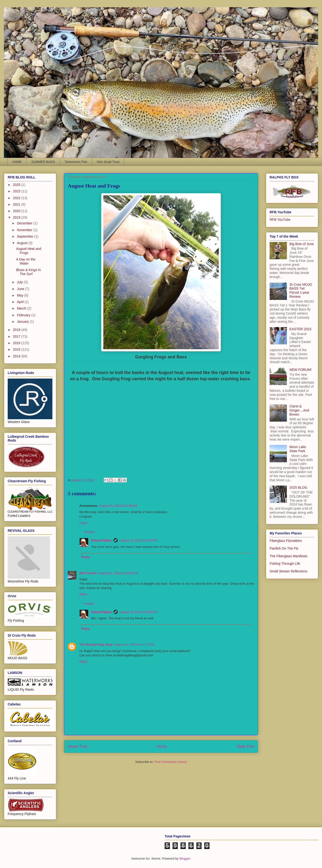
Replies (89, 532)
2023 (17, 191)
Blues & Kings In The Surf (28, 272)
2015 (17, 349)
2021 (17, 204)
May (20, 295)
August (22, 243)
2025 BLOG (298, 488)
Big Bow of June (302, 244)
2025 (17, 185)
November (25, 230)
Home (162, 746)
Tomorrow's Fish (76, 162)
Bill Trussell (88, 573)
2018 (17, 330)
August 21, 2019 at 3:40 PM (138, 540)
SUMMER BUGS (43, 162)
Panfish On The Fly (284, 548)
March (22, 308)
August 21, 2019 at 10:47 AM (118, 573)
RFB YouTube (280, 220)
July (20, 282)
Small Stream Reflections (288, 571)
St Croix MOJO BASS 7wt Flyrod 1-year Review (301, 291)
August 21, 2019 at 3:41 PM (138, 612)
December (25, 223)
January (23, 322)
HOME (17, 162)
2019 (17, 217)
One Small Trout (108, 162)
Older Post (245, 746)
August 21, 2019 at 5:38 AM (118, 506)
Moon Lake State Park (298, 449)
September (25, 236)
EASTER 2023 (300, 329)
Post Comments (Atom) (170, 762)
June (21, 289)
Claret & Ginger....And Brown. (299, 410)
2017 (17, 336)
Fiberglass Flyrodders (286, 541)
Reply (83, 523)
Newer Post (77, 746)
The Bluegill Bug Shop (96, 644)
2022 (17, 198)
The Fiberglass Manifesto (288, 556)
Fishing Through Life (285, 564)
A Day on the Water (26, 261)
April (21, 302)
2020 (17, 211)
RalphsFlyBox (102, 540)
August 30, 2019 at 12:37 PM (134, 644)
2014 (17, 356)
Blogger (185, 858)
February (24, 315)
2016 (17, 343)
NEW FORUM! (301, 370)
